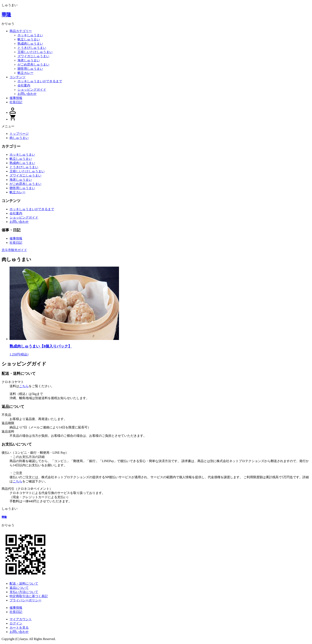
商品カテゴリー (21, 31)
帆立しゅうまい (29, 39)
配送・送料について (24, 584)
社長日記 (16, 102)
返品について (19, 588)
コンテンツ (18, 77)
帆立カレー (25, 73)
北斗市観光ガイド (14, 250)
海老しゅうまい (29, 60)
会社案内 (24, 85)
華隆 (6, 15)
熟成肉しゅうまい (30, 44)
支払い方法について (24, 592)
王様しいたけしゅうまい (35, 52)
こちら (24, 386)
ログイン (16, 623)
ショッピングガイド (32, 90)
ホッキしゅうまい (30, 35)
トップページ (19, 134)
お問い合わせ (27, 94)
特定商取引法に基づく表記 (29, 596)
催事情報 (16, 98)
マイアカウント (21, 619)
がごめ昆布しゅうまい (33, 64)
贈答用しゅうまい (30, 69)
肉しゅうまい (19, 138)
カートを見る (19, 628)
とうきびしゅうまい (32, 48)
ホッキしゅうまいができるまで (40, 81)
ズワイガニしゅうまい (33, 56)
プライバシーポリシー (25, 600)
